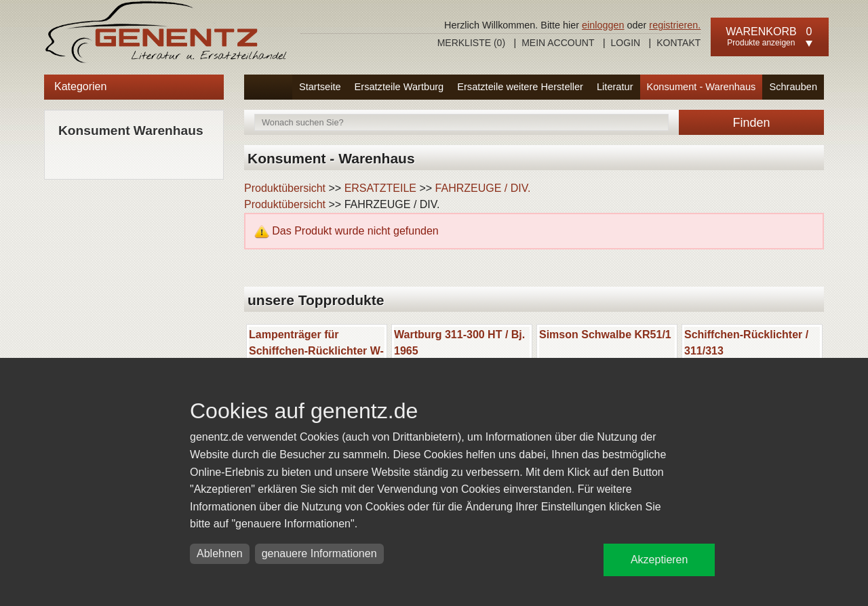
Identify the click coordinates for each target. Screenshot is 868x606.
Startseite (320, 87)
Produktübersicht (285, 188)
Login (626, 43)
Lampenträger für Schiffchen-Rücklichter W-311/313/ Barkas (316, 351)
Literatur (615, 87)
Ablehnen (220, 553)
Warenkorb (761, 32)
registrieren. (675, 25)
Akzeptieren (659, 560)
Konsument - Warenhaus (702, 87)
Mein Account (558, 43)
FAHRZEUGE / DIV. (483, 188)
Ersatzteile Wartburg (399, 87)
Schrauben (793, 87)
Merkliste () (471, 43)
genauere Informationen (319, 553)
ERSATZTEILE (380, 188)
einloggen (603, 25)
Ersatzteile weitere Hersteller (520, 87)
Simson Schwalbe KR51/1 (605, 335)
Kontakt (678, 43)
